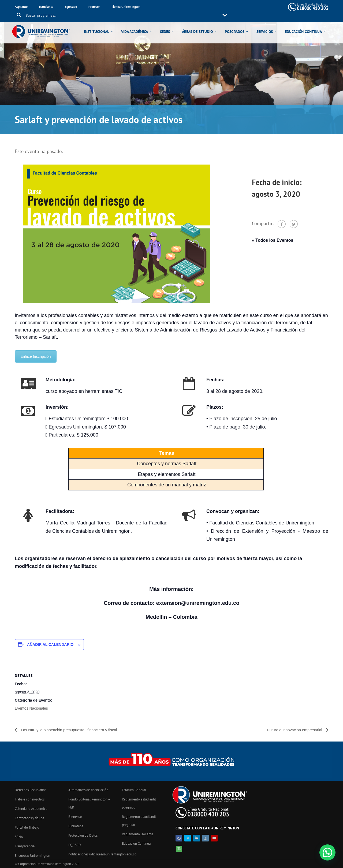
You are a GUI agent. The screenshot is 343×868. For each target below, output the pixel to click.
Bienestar (75, 817)
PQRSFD (75, 845)
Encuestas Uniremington (32, 856)
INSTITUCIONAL (99, 25)
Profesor (94, 7)
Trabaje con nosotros (30, 799)
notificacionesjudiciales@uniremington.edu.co (102, 854)
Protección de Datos (83, 835)
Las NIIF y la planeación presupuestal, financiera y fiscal (74, 730)
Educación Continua (136, 843)
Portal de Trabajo (27, 827)
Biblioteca (76, 826)
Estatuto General (134, 790)
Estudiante (46, 7)
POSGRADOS (237, 25)
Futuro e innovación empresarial (292, 730)
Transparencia (25, 846)
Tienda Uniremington (126, 7)
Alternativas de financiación (88, 790)
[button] (327, 852)
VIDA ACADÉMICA (137, 25)
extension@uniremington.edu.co (198, 603)
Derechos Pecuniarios (30, 790)
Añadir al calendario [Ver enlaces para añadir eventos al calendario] (50, 645)
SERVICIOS (267, 25)
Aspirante (21, 7)
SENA (19, 837)
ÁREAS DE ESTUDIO (200, 25)
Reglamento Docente (138, 834)
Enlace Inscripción (36, 356)
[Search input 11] (206, 7)
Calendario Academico (31, 809)
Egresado (71, 7)
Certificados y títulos (29, 818)
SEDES (168, 25)
